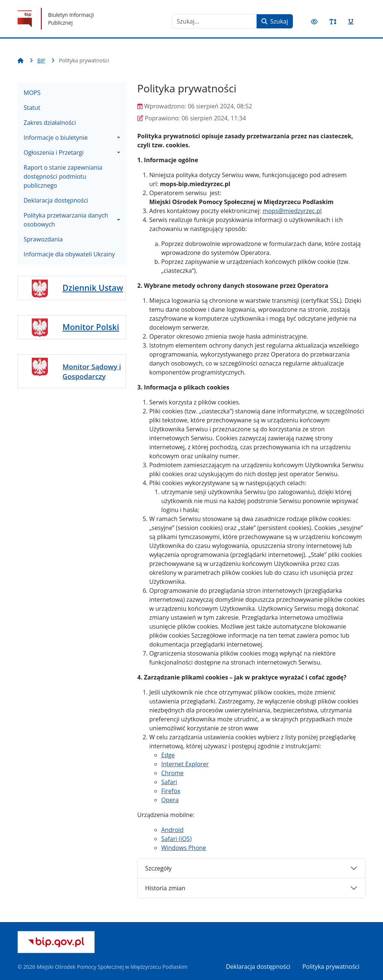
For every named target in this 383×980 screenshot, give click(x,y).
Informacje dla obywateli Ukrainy (69, 254)
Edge (168, 755)
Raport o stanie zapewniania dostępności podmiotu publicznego (63, 176)
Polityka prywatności (331, 967)
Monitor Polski (91, 327)
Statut (32, 108)
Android (172, 830)
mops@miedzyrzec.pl (292, 211)
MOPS (32, 93)
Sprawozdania (43, 239)
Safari (169, 782)
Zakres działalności (50, 123)
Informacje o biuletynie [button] (56, 138)
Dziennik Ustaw (93, 288)
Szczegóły (158, 868)
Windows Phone (184, 848)
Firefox (171, 791)
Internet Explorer (185, 764)
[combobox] (215, 21)
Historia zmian (165, 888)
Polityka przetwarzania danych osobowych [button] (66, 220)
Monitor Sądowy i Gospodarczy (92, 371)
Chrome (172, 773)
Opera (170, 800)
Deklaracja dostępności (56, 200)
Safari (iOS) (176, 839)
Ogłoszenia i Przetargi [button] (54, 152)
